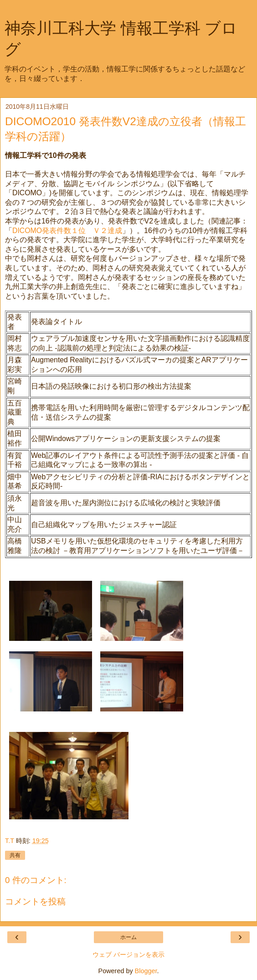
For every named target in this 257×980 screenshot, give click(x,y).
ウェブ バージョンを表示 (128, 955)
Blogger (146, 971)
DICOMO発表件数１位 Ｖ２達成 (67, 231)
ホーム (128, 937)
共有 (15, 855)
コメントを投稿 (35, 901)
